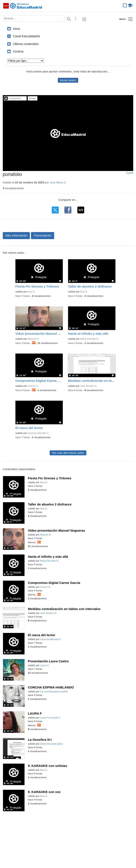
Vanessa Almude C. (39, 433)
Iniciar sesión (68, 80)
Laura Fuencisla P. (50, 718)
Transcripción (43, 235)
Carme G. (33, 386)
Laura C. (45, 665)
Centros (18, 51)
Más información (16, 235)
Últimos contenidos (26, 44)
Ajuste (130, 173)
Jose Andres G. (89, 386)
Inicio (16, 29)
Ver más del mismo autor (68, 453)
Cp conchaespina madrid (54, 691)
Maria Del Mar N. (90, 339)
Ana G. (31, 292)
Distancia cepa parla (51, 744)
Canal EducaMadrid (26, 36)
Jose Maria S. (58, 182)
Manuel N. (33, 339)
